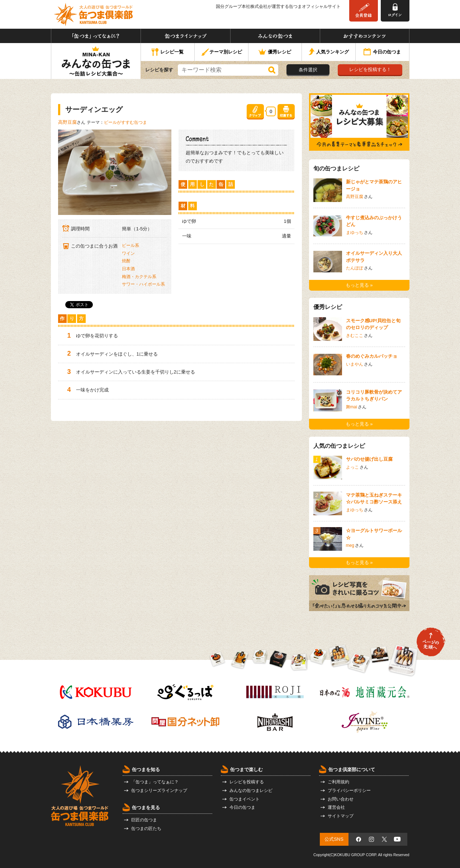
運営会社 (336, 807)
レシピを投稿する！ (370, 69)
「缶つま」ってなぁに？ (96, 36)
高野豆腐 (67, 122)
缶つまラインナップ (186, 36)
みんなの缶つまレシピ (251, 790)
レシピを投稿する (247, 782)
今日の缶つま (382, 52)
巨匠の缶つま (144, 820)
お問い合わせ (341, 799)
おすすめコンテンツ (365, 36)
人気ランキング (329, 52)
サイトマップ (341, 816)
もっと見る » (359, 285)
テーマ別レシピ (221, 52)
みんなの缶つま (275, 36)
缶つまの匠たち (146, 829)
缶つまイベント (245, 799)
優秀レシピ (275, 52)
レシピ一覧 (168, 52)
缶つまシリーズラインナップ (159, 790)
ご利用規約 (338, 782)
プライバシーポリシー (349, 790)
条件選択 (308, 70)
